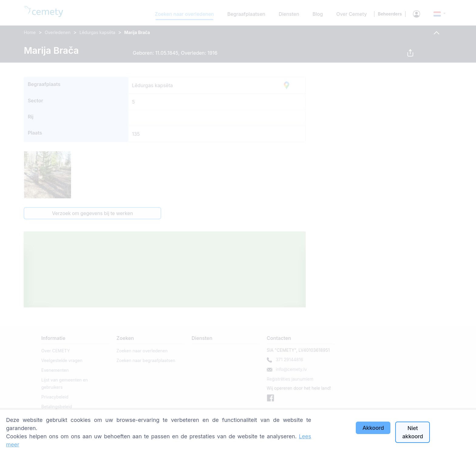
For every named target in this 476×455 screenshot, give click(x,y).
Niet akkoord (413, 432)
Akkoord (373, 428)
